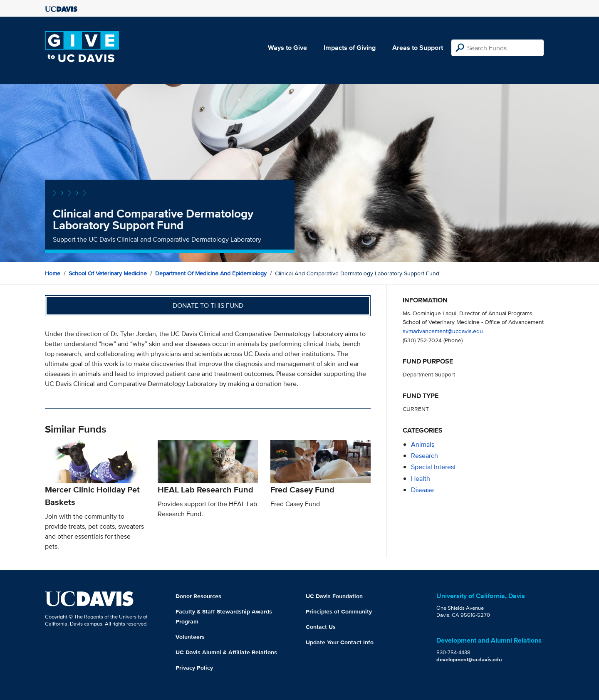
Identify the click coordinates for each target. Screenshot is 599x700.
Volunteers (190, 637)
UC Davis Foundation (334, 596)
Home (53, 273)
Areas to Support (418, 48)
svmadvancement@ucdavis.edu (443, 331)
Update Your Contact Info (340, 642)
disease (422, 490)
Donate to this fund (208, 305)
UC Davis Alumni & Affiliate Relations (226, 652)
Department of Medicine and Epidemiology (211, 273)
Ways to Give (287, 48)
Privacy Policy (194, 668)
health (421, 479)
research (424, 456)
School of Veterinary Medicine (108, 273)
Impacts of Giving (350, 48)
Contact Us (321, 627)
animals (423, 444)
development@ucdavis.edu (469, 659)
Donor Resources (198, 596)
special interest (433, 467)
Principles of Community (339, 611)
